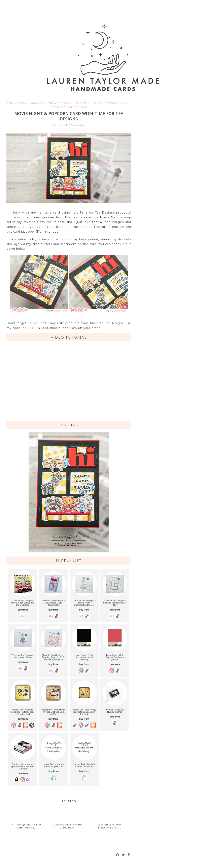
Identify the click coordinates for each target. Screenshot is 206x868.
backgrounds (43, 103)
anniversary (18, 103)
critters (83, 103)
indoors (112, 103)
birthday (65, 103)
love (125, 103)
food (97, 103)
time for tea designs (69, 107)
